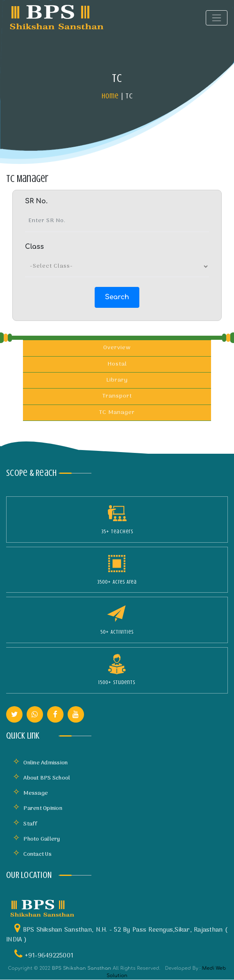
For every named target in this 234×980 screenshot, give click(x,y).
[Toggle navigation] (217, 18)
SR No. (36, 201)
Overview (117, 348)
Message (30, 793)
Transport (117, 396)
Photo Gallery (36, 839)
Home (110, 96)
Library (117, 380)
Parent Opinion (37, 808)
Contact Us (32, 854)
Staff (25, 824)
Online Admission (40, 763)
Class (34, 247)
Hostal (117, 364)
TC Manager (117, 413)
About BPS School (41, 778)
